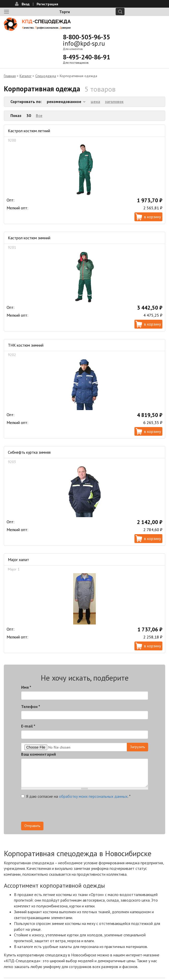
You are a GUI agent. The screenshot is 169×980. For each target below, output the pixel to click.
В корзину (152, 217)
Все (39, 115)
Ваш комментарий (39, 754)
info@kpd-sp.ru (84, 43)
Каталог (26, 76)
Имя (26, 687)
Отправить (32, 826)
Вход (26, 4)
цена (95, 102)
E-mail (28, 726)
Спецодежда (46, 76)
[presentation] (60, 812)
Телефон (31, 706)
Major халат (18, 560)
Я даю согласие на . (76, 796)
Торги (65, 12)
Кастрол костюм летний (29, 131)
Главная (10, 76)
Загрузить (137, 747)
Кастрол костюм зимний (29, 238)
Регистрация (47, 4)
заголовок (114, 102)
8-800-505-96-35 (86, 37)
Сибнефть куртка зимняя (29, 452)
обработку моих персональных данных (93, 796)
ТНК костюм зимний (26, 345)
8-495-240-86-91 (86, 57)
